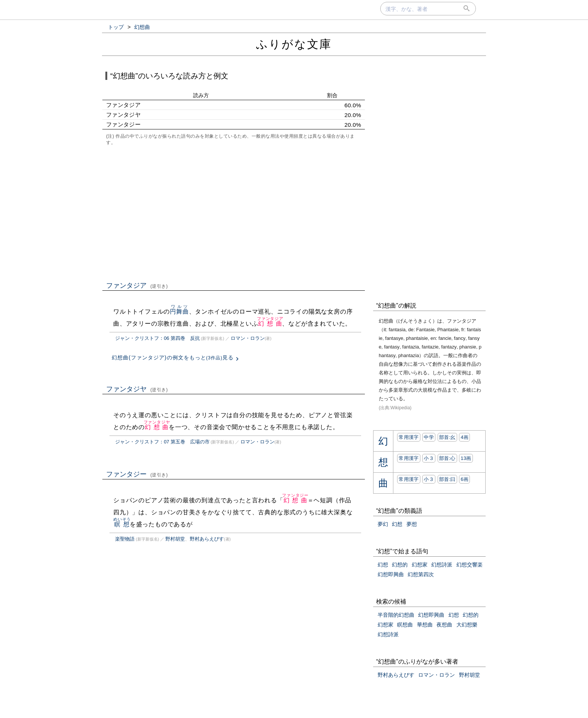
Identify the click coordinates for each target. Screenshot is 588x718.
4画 (464, 437)
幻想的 (400, 565)
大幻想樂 (467, 625)
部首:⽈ (447, 479)
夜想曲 (444, 625)
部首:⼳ (447, 437)
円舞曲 (179, 312)
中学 (429, 437)
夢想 (412, 524)
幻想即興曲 (391, 574)
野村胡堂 (175, 539)
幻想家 (420, 565)
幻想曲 (270, 324)
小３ (429, 458)
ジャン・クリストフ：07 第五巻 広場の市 (162, 442)
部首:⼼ (447, 458)
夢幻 (383, 524)
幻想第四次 (421, 574)
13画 (466, 458)
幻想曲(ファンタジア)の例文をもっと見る (173, 357)
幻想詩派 (442, 565)
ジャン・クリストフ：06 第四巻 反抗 (157, 338)
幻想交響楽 (469, 565)
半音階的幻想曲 (396, 615)
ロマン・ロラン (248, 338)
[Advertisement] (234, 213)
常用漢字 (409, 437)
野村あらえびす (207, 539)
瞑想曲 (405, 625)
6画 (464, 479)
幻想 (397, 524)
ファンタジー (137, 474)
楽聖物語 (125, 539)
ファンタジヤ (137, 389)
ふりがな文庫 (294, 44)
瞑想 (122, 524)
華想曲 (425, 625)
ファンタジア (137, 285)
